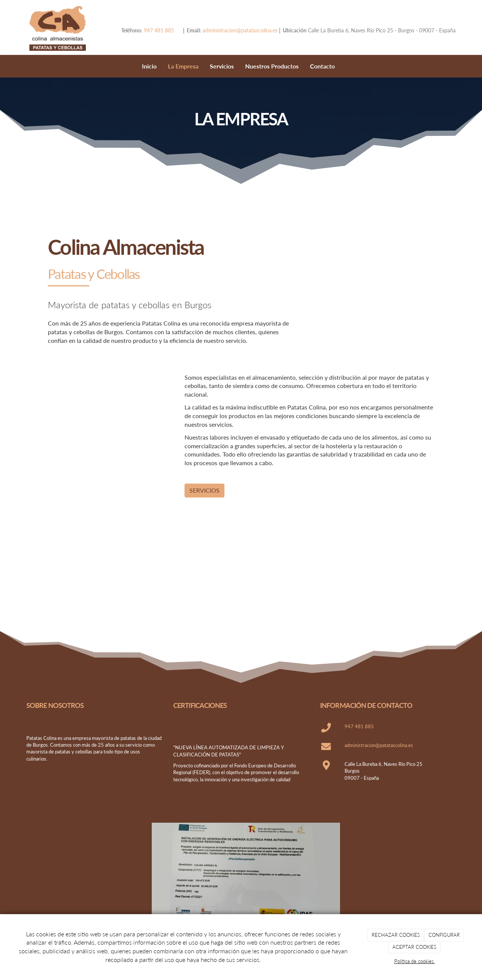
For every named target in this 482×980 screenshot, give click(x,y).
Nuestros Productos (272, 66)
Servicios (222, 66)
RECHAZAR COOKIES (396, 935)
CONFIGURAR (444, 935)
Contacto (322, 66)
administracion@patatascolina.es (239, 30)
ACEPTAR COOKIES (414, 947)
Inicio (149, 66)
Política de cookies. (415, 961)
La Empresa (183, 66)
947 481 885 (159, 30)
